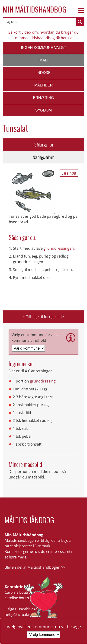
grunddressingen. (59, 248)
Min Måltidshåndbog (35, 9)
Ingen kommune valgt (43, 48)
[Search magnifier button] (80, 22)
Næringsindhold (43, 157)
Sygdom (43, 110)
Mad (44, 60)
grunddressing (43, 381)
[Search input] (40, 22)
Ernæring (44, 98)
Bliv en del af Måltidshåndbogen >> (35, 567)
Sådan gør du (44, 145)
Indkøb (43, 73)
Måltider (44, 85)
